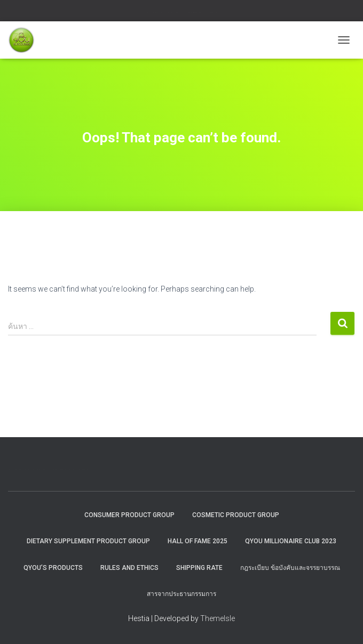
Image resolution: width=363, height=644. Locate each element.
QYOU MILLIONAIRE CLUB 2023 (291, 541)
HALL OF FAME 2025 (198, 541)
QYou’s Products (53, 568)
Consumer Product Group (129, 515)
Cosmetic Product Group (236, 515)
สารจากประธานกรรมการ (181, 594)
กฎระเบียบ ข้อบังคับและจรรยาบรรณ (290, 568)
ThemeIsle (218, 618)
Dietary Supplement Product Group (88, 541)
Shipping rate (199, 568)
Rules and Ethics (129, 568)
